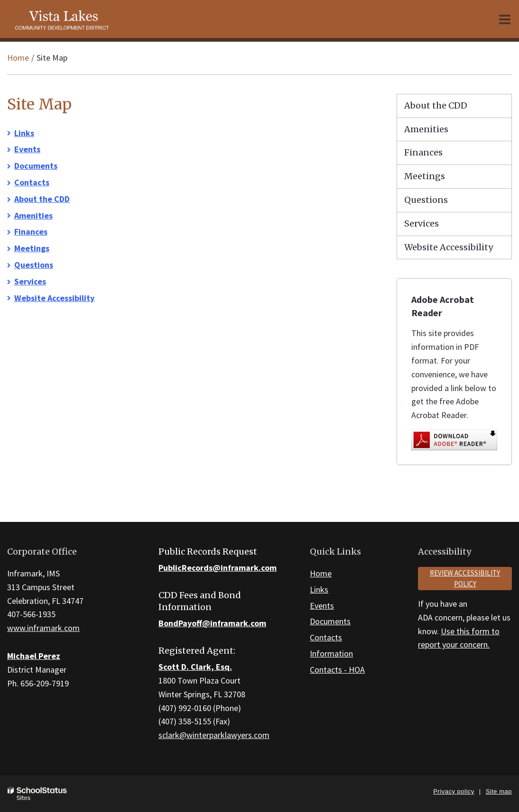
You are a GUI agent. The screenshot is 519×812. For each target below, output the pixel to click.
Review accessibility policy (465, 578)
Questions (34, 265)
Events (27, 149)
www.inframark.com (43, 628)
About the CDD (42, 199)
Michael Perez (34, 656)
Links (24, 133)
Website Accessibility (54, 298)
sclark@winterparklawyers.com (214, 735)
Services (30, 281)
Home (18, 58)
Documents (36, 166)
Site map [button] (499, 791)
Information (331, 653)
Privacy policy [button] (454, 791)
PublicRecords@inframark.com (218, 568)
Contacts (32, 182)
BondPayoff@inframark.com (212, 623)
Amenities (33, 215)
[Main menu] (505, 19)
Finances (31, 232)
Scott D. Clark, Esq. (195, 667)
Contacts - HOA (337, 670)
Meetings (32, 248)
